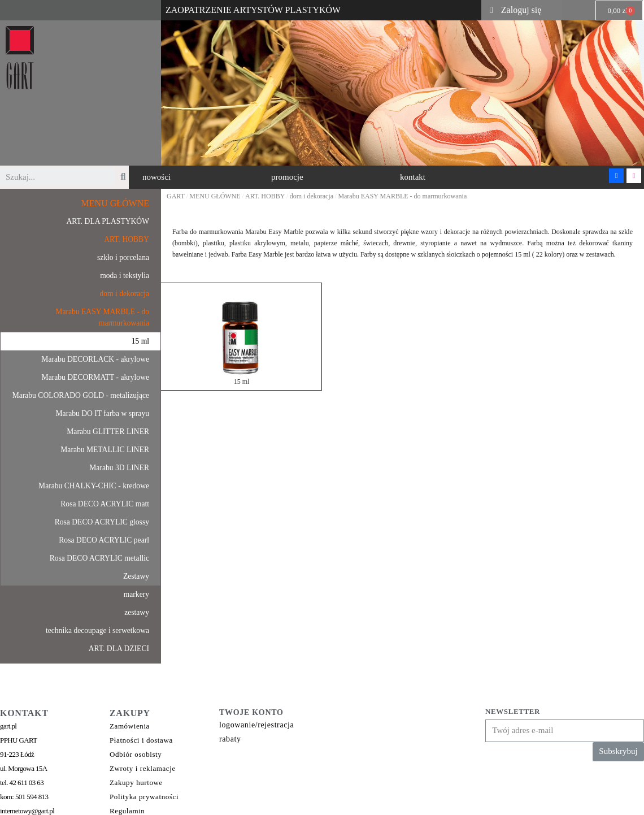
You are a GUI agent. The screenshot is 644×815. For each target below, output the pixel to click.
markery (136, 594)
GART (176, 196)
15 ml (140, 341)
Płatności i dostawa (141, 740)
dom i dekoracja (124, 294)
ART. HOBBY (127, 239)
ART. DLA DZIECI (119, 649)
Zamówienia (130, 726)
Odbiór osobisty (136, 754)
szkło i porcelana (123, 257)
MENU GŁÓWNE (115, 203)
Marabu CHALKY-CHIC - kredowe (94, 486)
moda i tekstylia (125, 276)
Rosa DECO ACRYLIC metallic (99, 558)
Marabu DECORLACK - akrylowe (95, 359)
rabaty (230, 739)
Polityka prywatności (144, 797)
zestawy (137, 612)
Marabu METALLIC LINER (105, 450)
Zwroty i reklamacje (143, 768)
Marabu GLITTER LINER (108, 432)
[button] (156, 177)
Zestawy (136, 576)
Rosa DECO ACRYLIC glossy (102, 522)
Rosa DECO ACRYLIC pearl (104, 540)
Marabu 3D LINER (119, 468)
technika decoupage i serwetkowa (97, 630)
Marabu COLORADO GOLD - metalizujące (81, 395)
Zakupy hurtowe (136, 783)
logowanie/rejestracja (256, 725)
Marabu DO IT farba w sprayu (103, 413)
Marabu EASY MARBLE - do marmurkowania (102, 317)
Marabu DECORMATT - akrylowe (95, 377)
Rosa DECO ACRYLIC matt (105, 504)
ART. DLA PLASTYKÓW (108, 221)
